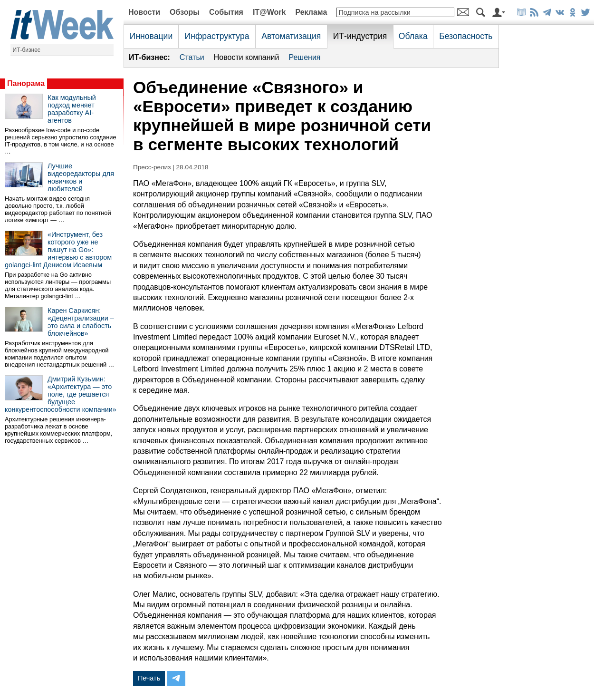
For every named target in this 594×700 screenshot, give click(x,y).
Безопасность (466, 36)
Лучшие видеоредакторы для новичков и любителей (81, 177)
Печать (149, 678)
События (226, 12)
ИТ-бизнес (27, 50)
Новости (144, 12)
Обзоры (185, 12)
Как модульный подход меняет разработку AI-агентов (72, 109)
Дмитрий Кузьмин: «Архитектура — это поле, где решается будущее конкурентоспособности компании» (61, 394)
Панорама (26, 83)
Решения (304, 57)
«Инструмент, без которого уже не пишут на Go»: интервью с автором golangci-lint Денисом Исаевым (58, 250)
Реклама (311, 12)
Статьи (192, 57)
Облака (413, 36)
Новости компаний (247, 57)
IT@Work (269, 12)
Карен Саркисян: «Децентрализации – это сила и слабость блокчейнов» (81, 322)
